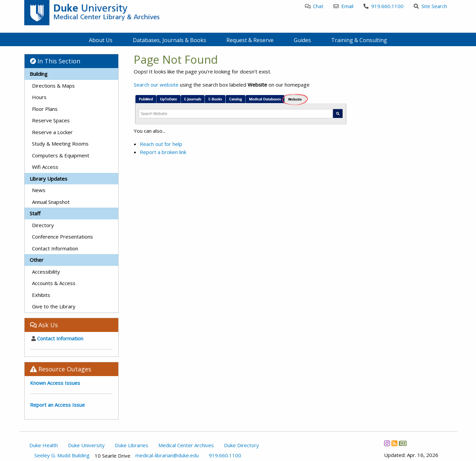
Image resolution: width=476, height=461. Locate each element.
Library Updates (49, 179)
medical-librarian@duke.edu (167, 455)
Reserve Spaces (51, 120)
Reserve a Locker (52, 132)
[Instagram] (387, 443)
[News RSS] (394, 443)
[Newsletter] (403, 443)
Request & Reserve (250, 40)
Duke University (86, 445)
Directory (43, 225)
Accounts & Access (54, 283)
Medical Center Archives (186, 445)
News (39, 190)
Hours (39, 97)
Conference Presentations (62, 237)
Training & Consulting (359, 40)
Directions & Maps (53, 86)
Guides (302, 40)
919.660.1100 (384, 6)
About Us (101, 40)
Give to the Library (54, 306)
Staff (35, 213)
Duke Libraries (132, 445)
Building (39, 74)
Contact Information (55, 248)
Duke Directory (242, 445)
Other (37, 260)
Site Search (430, 6)
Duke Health (44, 445)
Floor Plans (45, 109)
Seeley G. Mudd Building (62, 455)
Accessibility (46, 272)
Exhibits (41, 295)
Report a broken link (163, 152)
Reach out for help (161, 144)
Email (343, 6)
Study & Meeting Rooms (60, 144)
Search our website (156, 85)
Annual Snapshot (51, 202)
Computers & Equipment (61, 155)
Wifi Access (45, 167)
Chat (314, 6)
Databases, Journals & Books (169, 40)
